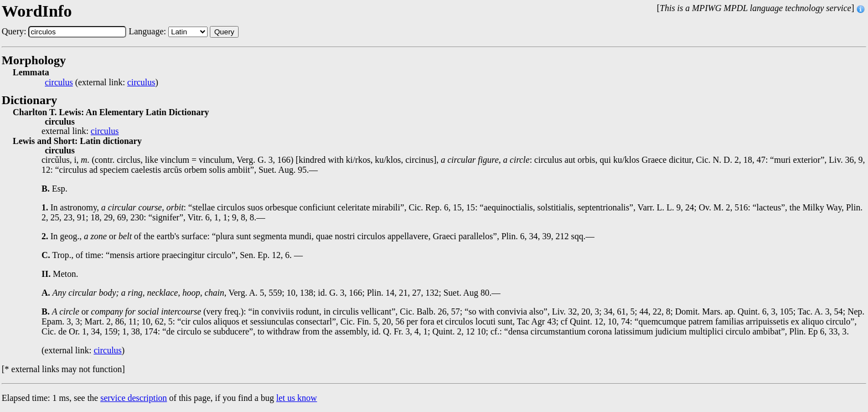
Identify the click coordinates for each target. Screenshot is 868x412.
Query (224, 32)
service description (133, 398)
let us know (297, 398)
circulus (59, 83)
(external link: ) (102, 83)
